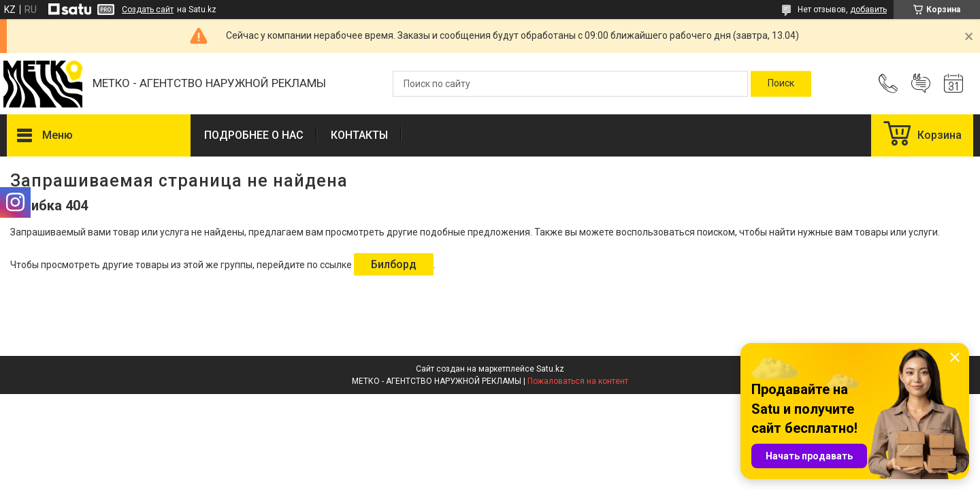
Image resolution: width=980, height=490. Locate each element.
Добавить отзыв (921, 84)
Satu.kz (550, 369)
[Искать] (781, 84)
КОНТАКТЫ (359, 135)
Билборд (394, 264)
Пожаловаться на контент (578, 381)
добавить (868, 10)
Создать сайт (148, 10)
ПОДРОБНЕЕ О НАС (254, 135)
